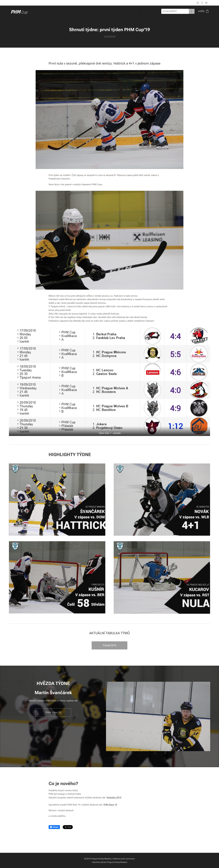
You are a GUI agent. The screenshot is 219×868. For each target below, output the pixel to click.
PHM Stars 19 (110, 805)
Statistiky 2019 (114, 798)
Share (54, 827)
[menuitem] (141, 11)
